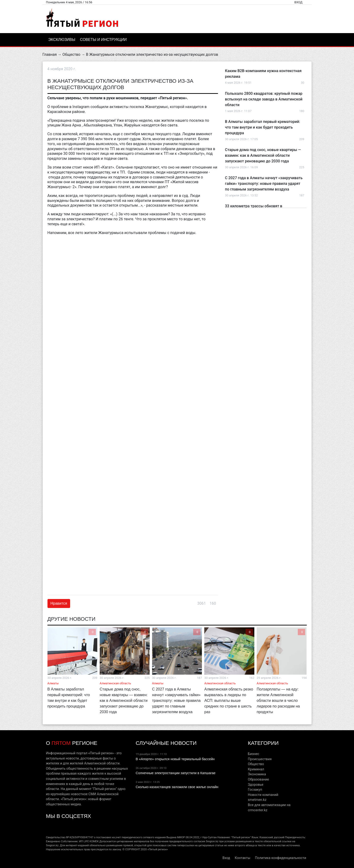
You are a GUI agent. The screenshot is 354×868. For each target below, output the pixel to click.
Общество (71, 54)
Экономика (257, 774)
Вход (298, 2)
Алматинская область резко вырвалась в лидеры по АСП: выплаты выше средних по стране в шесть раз (229, 701)
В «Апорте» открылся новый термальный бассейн (175, 759)
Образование (258, 779)
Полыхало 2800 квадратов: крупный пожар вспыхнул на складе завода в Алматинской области (264, 99)
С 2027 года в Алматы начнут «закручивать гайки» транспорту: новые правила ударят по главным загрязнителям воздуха (264, 184)
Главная (50, 54)
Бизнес (253, 754)
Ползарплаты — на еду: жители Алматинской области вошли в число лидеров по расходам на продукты (278, 701)
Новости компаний (263, 795)
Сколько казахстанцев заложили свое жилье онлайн (177, 787)
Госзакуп (255, 790)
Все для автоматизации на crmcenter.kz (269, 808)
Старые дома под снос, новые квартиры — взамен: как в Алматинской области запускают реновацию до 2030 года (263, 155)
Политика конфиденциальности (281, 858)
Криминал (256, 769)
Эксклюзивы (62, 40)
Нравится (59, 603)
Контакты (243, 858)
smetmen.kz (257, 800)
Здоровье (255, 785)
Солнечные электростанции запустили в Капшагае (175, 773)
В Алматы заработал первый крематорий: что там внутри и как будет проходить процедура (263, 127)
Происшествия (260, 759)
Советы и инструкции (103, 40)
